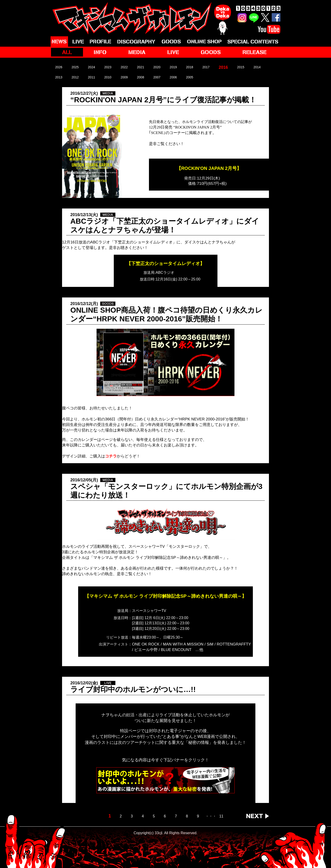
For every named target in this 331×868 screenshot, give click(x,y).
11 (221, 816)
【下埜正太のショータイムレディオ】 (165, 263)
